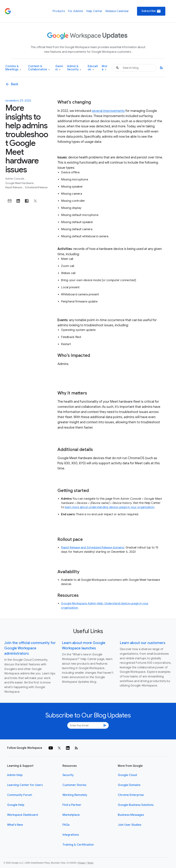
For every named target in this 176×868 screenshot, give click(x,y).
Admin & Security (74, 68)
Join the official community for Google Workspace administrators (30, 648)
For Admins (76, 11)
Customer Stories (74, 785)
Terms (90, 863)
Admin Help (15, 775)
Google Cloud (127, 775)
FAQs (66, 825)
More (105, 68)
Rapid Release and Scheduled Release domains (93, 548)
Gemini (59, 68)
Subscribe (151, 11)
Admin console (15, 179)
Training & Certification (78, 845)
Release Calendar (117, 11)
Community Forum (20, 795)
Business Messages (131, 815)
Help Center (94, 11)
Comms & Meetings (13, 68)
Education (93, 68)
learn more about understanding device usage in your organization (110, 507)
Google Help (16, 805)
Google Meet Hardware (20, 183)
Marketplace (71, 815)
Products (59, 11)
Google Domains (129, 785)
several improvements (108, 111)
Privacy (82, 863)
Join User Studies (130, 825)
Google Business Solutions (136, 805)
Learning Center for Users (25, 785)
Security (68, 775)
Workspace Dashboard (23, 815)
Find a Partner (72, 805)
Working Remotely (75, 795)
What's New (15, 825)
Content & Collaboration (39, 68)
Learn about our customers (143, 643)
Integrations (71, 835)
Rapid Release (14, 187)
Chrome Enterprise (131, 795)
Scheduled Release (36, 187)
